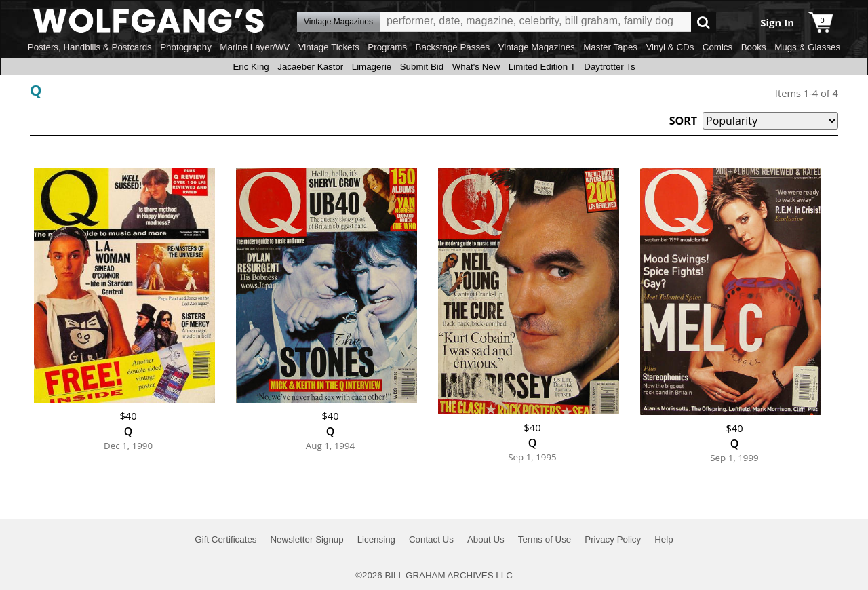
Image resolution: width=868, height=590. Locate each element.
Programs (387, 47)
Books (754, 47)
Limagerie (372, 67)
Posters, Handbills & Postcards (90, 47)
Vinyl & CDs (670, 47)
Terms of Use (545, 539)
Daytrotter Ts (609, 67)
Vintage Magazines (537, 47)
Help (664, 539)
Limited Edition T (542, 67)
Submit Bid (422, 67)
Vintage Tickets (329, 47)
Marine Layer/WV (255, 47)
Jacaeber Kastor (310, 67)
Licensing (376, 539)
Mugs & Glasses (807, 47)
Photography (186, 47)
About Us (486, 539)
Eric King (251, 67)
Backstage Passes (453, 47)
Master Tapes (610, 47)
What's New (476, 67)
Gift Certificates (225, 539)
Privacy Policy (613, 539)
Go (704, 22)
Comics (717, 47)
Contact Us (431, 539)
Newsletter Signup (307, 539)
